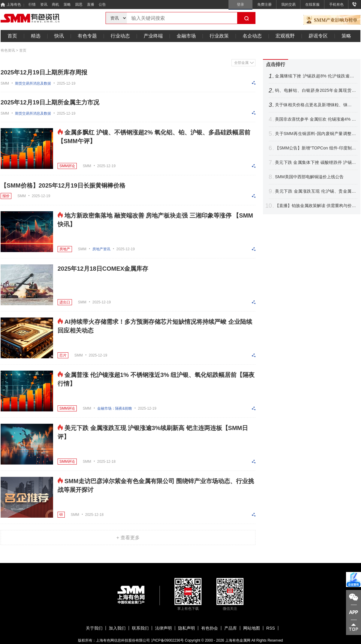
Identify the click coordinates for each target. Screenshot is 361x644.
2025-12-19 (66, 83)
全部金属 (241, 63)
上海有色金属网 (238, 640)
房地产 (65, 249)
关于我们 (94, 628)
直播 (91, 5)
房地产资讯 (101, 249)
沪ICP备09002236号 (167, 640)
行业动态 (120, 36)
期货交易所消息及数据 (33, 83)
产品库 (231, 628)
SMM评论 (67, 166)
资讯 (44, 5)
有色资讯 (8, 50)
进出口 (65, 302)
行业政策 (219, 36)
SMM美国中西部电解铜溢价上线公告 (309, 177)
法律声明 (163, 628)
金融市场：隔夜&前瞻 (115, 408)
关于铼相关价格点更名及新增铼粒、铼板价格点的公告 (315, 105)
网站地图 (252, 628)
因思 (79, 5)
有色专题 (87, 36)
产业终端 (153, 36)
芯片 (63, 355)
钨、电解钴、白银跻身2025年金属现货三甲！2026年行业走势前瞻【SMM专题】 (315, 90)
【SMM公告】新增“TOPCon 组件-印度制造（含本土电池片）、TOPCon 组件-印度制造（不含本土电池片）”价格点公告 (315, 148)
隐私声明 (186, 628)
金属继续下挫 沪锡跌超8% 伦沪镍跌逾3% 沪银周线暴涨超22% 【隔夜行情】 (315, 76)
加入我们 (117, 628)
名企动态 (252, 36)
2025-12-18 (106, 462)
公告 (102, 5)
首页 (12, 36)
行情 (32, 5)
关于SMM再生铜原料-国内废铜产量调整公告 (315, 134)
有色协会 (210, 628)
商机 (55, 5)
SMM (5, 83)
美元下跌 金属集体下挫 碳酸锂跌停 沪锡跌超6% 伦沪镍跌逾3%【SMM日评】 (315, 163)
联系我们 (140, 628)
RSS (271, 628)
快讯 (59, 36)
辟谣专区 (318, 36)
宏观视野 (285, 36)
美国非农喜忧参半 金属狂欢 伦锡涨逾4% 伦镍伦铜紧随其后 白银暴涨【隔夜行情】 (315, 119)
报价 (6, 196)
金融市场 (186, 36)
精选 (36, 36)
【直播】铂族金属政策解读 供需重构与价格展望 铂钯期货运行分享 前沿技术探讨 (315, 206)
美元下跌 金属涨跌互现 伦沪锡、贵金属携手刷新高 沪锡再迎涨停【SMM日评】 (315, 191)
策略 (67, 5)
